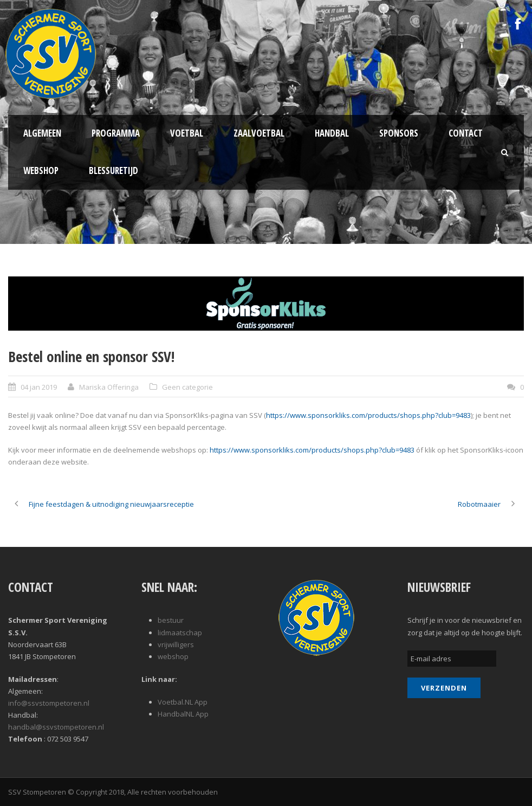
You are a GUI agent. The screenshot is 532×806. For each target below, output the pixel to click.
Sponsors (399, 133)
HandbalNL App (183, 714)
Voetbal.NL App (183, 702)
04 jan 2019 (39, 387)
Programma (116, 133)
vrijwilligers (176, 644)
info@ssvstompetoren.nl (49, 703)
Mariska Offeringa (109, 387)
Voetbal (187, 133)
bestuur (171, 620)
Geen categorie (187, 387)
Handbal (332, 133)
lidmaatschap (180, 633)
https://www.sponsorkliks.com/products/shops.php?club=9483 (368, 415)
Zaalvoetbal (259, 133)
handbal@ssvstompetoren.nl (56, 727)
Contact (466, 133)
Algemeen (42, 133)
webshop (173, 656)
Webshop (41, 170)
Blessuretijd (113, 170)
